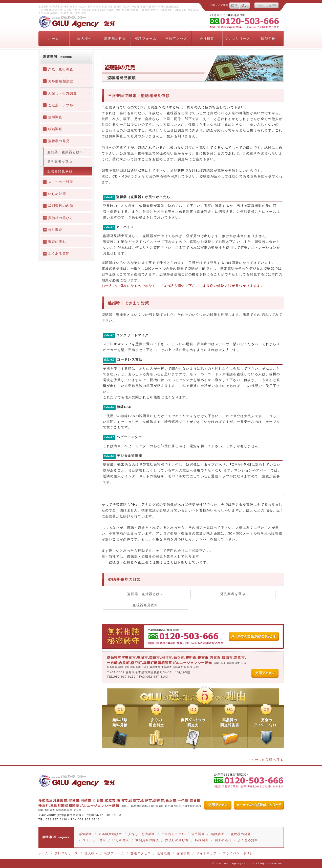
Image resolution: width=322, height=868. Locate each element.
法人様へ (84, 39)
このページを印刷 (266, 5)
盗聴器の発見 (241, 834)
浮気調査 (86, 834)
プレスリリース (238, 39)
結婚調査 (218, 834)
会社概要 (207, 39)
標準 (234, 5)
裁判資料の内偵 (147, 840)
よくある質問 (248, 840)
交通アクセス (176, 39)
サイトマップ (206, 853)
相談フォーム (146, 39)
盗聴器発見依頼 (145, 605)
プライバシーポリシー (240, 853)
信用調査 (198, 834)
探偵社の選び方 (177, 840)
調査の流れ (223, 840)
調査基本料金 (115, 39)
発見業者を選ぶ (233, 594)
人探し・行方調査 (142, 834)
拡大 (245, 5)
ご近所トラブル (173, 834)
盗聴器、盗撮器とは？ (145, 594)
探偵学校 (268, 39)
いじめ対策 (121, 840)
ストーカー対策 (94, 840)
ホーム (54, 39)
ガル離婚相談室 (110, 834)
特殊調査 (202, 840)
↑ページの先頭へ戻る (266, 760)
